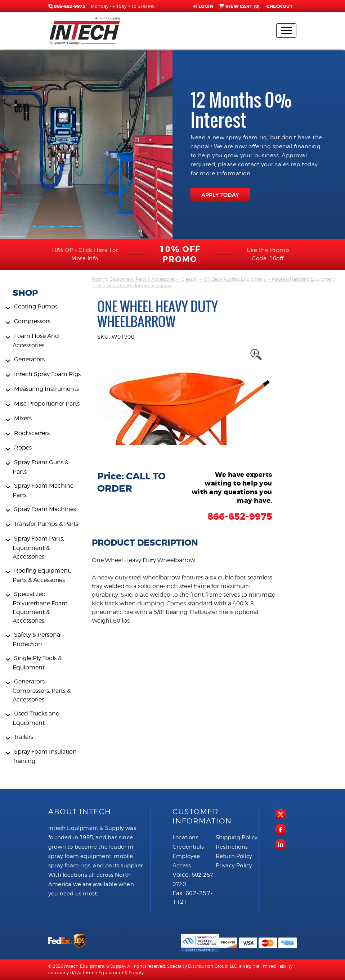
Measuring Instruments (46, 389)
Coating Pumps (36, 306)
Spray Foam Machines (45, 509)
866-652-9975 (67, 6)
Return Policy (234, 856)
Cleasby (189, 279)
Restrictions (232, 847)
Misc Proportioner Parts (47, 404)
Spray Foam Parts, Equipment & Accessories (38, 548)
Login (203, 6)
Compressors (32, 321)
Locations (185, 837)
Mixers (23, 418)
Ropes (23, 448)
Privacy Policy (234, 866)
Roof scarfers (32, 433)
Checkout (279, 6)
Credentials (188, 847)
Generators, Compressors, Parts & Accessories (42, 690)
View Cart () (239, 6)
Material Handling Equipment (304, 279)
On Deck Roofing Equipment (235, 279)
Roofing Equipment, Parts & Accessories (133, 279)
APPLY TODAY (220, 195)
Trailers (24, 737)
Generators (29, 359)
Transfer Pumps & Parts (46, 524)
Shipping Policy (237, 837)
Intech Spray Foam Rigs (47, 374)
